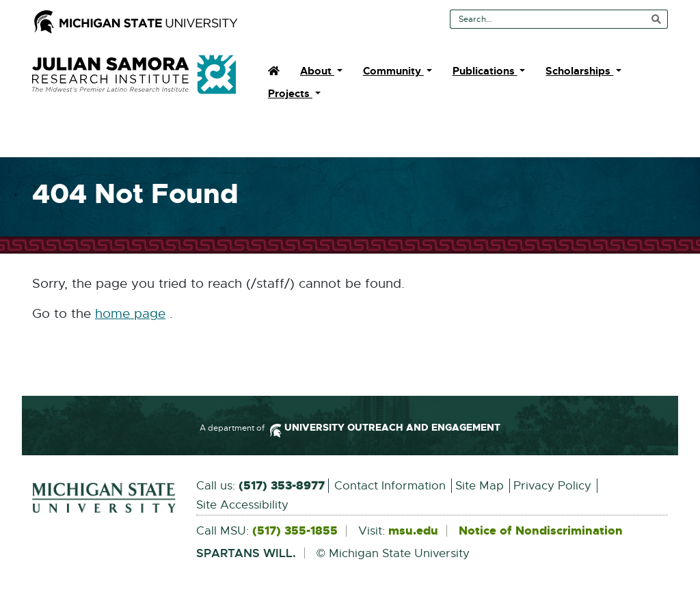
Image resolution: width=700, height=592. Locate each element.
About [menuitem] (317, 71)
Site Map (480, 486)
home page (130, 314)
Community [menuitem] (393, 71)
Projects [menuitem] (290, 94)
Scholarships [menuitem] (579, 71)
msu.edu (413, 531)
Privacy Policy (552, 486)
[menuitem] (274, 71)
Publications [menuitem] (485, 71)
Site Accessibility (242, 505)
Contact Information (390, 486)
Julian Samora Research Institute (134, 75)
